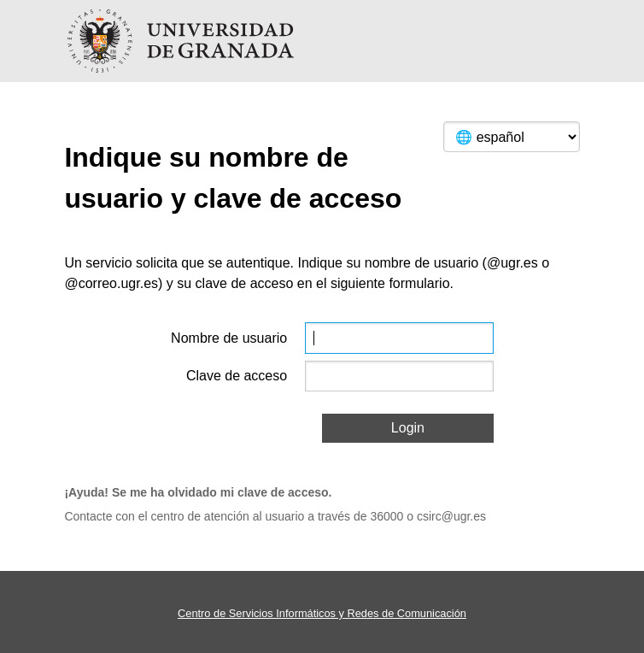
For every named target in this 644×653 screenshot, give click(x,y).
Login (408, 428)
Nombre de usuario (229, 338)
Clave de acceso (237, 376)
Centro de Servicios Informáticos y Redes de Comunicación (322, 613)
